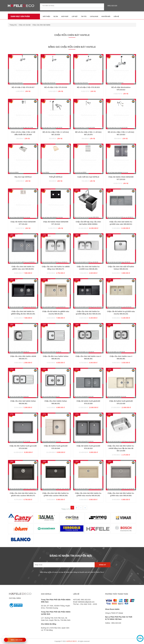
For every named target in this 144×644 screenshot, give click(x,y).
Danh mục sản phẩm (20, 16)
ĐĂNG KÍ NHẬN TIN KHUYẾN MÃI (71, 556)
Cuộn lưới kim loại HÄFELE (88, 177)
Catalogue (94, 16)
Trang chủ (13, 25)
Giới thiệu (46, 16)
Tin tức (84, 16)
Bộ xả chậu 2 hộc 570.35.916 (56, 87)
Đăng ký (103, 565)
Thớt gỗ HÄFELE (56, 177)
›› (85, 508)
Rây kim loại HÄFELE (23, 177)
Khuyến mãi (106, 16)
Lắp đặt (75, 16)
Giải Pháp (65, 16)
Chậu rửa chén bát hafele (41, 25)
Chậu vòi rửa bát (25, 25)
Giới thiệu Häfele (15, 598)
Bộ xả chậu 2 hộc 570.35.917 (23, 87)
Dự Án (56, 16)
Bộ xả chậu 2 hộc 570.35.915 (88, 87)
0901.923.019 (112, 6)
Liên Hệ (116, 16)
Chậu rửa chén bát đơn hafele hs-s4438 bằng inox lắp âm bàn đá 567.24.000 (121, 448)
